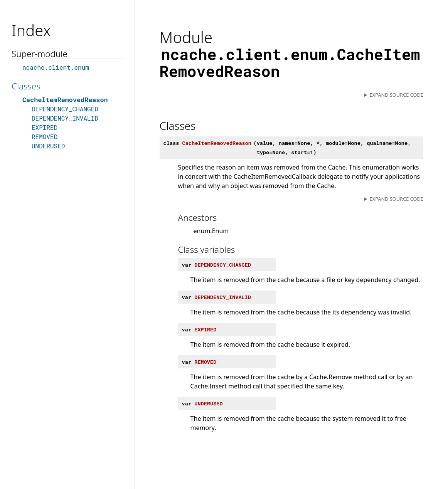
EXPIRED (45, 127)
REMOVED (45, 137)
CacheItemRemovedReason (65, 100)
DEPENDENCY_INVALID (65, 118)
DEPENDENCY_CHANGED (65, 109)
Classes (26, 86)
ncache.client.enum (56, 67)
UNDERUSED (48, 146)
